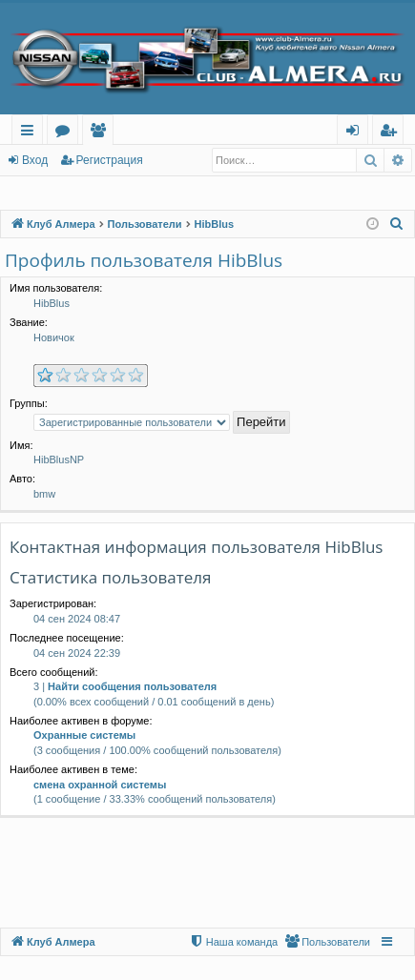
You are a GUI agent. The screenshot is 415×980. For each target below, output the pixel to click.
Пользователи (102, 133)
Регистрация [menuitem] (393, 133)
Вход (35, 160)
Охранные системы (84, 735)
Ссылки (31, 133)
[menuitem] (397, 224)
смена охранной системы (100, 785)
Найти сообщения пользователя (132, 686)
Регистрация (110, 160)
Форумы (66, 133)
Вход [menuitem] (356, 133)
